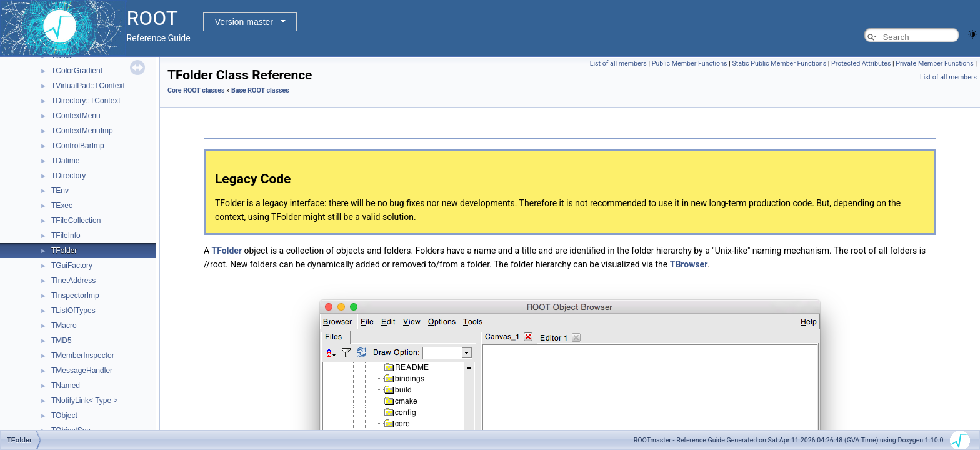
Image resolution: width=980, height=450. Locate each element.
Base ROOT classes (260, 90)
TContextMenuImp (82, 131)
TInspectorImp (75, 296)
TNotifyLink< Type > (85, 401)
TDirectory (68, 176)
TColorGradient (77, 71)
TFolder (64, 251)
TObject (64, 416)
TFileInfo (66, 236)
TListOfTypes (73, 311)
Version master (244, 22)
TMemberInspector (83, 356)
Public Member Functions (690, 63)
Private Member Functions (934, 63)
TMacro (64, 326)
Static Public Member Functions (779, 63)
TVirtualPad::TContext (88, 86)
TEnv (60, 191)
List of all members (618, 63)
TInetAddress (73, 281)
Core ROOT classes (196, 90)
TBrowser (689, 264)
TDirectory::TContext (86, 101)
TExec (62, 206)
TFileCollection (76, 221)
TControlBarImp (78, 146)
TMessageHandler (82, 371)
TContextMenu (76, 116)
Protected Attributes (861, 63)
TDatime (65, 161)
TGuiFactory (72, 266)
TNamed (66, 386)
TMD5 (62, 341)
